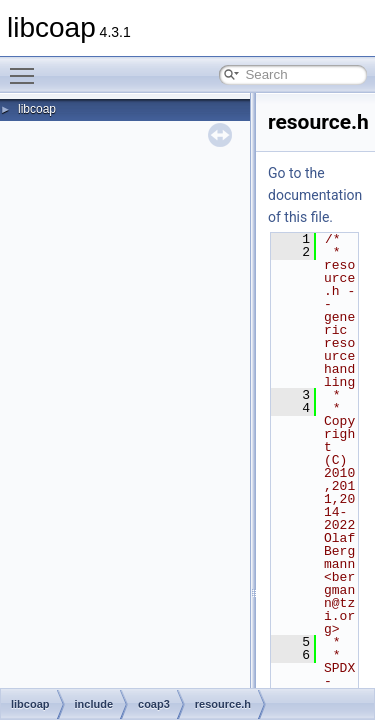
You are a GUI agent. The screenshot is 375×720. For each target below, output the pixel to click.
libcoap (37, 109)
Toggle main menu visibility (27, 67)
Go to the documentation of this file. (315, 195)
